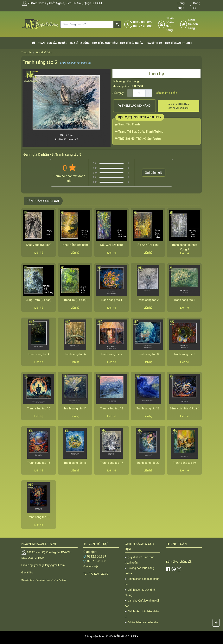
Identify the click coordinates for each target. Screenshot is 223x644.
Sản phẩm (172, 24)
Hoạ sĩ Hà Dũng (80, 43)
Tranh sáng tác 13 (148, 408)
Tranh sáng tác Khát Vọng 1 (184, 247)
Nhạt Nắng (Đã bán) (75, 245)
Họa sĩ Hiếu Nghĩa (132, 43)
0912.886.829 (143, 22)
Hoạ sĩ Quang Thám (105, 43)
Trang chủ (26, 53)
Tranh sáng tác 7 (112, 354)
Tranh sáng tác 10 (39, 408)
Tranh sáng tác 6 (75, 354)
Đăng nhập (181, 6)
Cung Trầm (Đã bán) (39, 300)
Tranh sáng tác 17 (112, 463)
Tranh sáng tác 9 (184, 354)
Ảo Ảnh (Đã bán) (148, 245)
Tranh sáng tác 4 (39, 354)
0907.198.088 (143, 26)
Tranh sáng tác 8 (148, 354)
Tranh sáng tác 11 (75, 408)
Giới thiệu (27, 572)
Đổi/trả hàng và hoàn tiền (143, 622)
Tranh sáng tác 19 (184, 463)
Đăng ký (197, 6)
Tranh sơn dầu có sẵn (53, 43)
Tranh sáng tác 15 (39, 463)
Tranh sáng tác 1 (112, 300)
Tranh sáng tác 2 (148, 300)
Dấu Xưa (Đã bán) (112, 245)
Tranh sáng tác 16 (75, 463)
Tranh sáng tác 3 (184, 300)
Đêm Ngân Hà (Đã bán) (185, 408)
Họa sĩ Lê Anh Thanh (178, 43)
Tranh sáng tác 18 (39, 517)
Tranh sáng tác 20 (148, 463)
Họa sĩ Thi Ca (154, 43)
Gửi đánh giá (154, 173)
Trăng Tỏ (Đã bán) (75, 300)
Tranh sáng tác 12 (112, 408)
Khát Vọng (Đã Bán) (39, 245)
